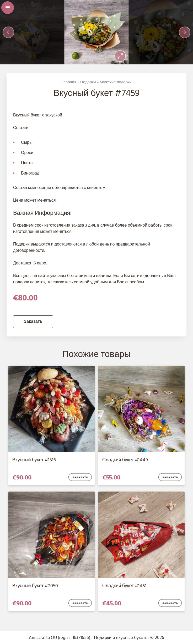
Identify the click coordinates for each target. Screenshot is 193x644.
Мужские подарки (116, 82)
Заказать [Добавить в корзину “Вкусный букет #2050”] (81, 604)
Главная (69, 82)
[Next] (185, 32)
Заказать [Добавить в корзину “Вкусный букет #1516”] (81, 477)
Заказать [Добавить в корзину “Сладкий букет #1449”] (171, 477)
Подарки (88, 82)
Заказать (33, 322)
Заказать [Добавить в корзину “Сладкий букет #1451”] (171, 604)
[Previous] (8, 32)
